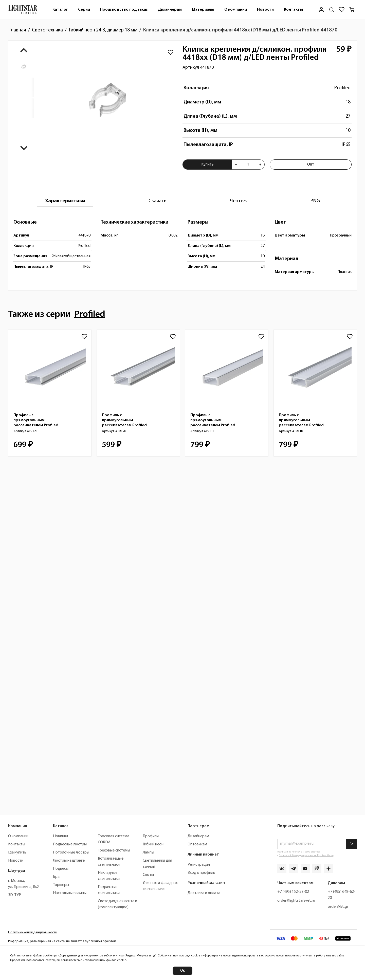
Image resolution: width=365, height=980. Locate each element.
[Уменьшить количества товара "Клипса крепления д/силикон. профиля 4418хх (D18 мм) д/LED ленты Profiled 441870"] (236, 165)
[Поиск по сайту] (332, 10)
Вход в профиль (201, 873)
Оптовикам (197, 844)
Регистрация (199, 865)
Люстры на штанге (69, 861)
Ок (182, 971)
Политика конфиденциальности (33, 932)
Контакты (293, 10)
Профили (151, 836)
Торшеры (61, 885)
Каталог (60, 10)
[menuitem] (60, 10)
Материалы (203, 10)
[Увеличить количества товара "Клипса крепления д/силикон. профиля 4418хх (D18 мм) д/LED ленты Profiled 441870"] (260, 165)
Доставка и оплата (204, 893)
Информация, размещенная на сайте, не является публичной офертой (62, 941)
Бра (56, 877)
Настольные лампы (70, 893)
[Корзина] (352, 10)
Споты (148, 875)
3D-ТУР (15, 895)
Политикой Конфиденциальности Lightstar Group (307, 855)
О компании (236, 10)
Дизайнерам (170, 10)
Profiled (342, 88)
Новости (265, 10)
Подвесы (61, 869)
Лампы (148, 852)
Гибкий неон (153, 844)
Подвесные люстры (70, 844)
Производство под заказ (124, 10)
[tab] (65, 201)
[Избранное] (342, 10)
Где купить (17, 852)
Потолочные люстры (71, 852)
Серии (84, 10)
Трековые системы (114, 850)
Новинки (60, 836)
